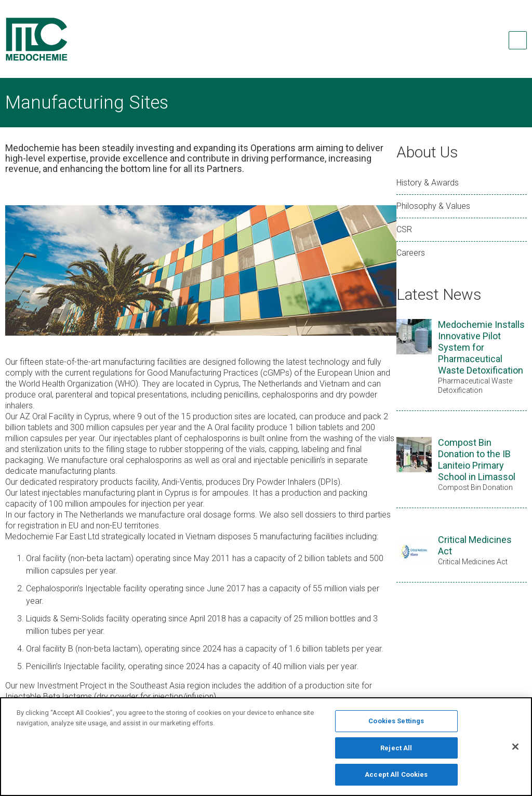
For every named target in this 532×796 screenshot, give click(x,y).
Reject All (396, 753)
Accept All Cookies (396, 780)
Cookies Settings (396, 726)
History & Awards (428, 183)
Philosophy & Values (433, 206)
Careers (411, 253)
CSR (404, 229)
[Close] (515, 751)
